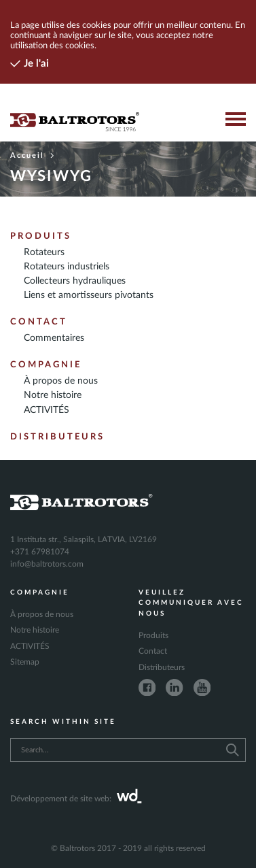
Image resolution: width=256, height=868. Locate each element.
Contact (39, 322)
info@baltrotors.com (47, 564)
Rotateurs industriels (67, 267)
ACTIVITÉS (47, 410)
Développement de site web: (76, 799)
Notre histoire (53, 395)
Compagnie (46, 365)
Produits (41, 236)
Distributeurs (57, 437)
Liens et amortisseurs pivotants (89, 295)
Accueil (32, 155)
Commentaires (54, 338)
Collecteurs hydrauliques (75, 281)
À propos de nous (61, 381)
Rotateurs (44, 252)
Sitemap (25, 662)
